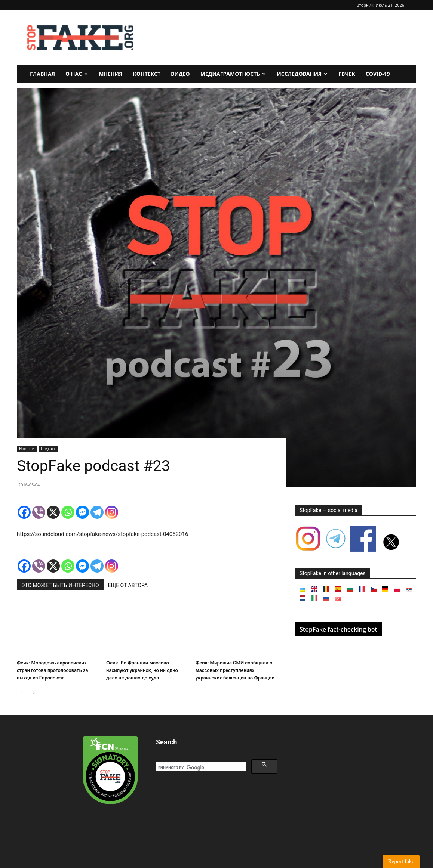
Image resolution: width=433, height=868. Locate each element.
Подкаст (48, 449)
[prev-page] (22, 693)
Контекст (147, 74)
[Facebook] (24, 512)
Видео (180, 74)
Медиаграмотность (233, 74)
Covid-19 (378, 74)
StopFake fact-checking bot (338, 629)
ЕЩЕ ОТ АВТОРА (128, 585)
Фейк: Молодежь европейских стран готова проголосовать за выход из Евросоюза (52, 670)
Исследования (302, 74)
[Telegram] (97, 512)
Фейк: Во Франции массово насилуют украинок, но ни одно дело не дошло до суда (142, 670)
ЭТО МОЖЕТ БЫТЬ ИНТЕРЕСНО (60, 585)
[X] (53, 512)
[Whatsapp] (68, 512)
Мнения (110, 74)
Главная (42, 74)
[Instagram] (112, 512)
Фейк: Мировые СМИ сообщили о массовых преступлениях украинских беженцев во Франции (235, 670)
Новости (27, 449)
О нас (77, 74)
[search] (200, 768)
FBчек (347, 74)
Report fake (401, 861)
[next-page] (33, 693)
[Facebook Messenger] (82, 512)
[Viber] (39, 512)
